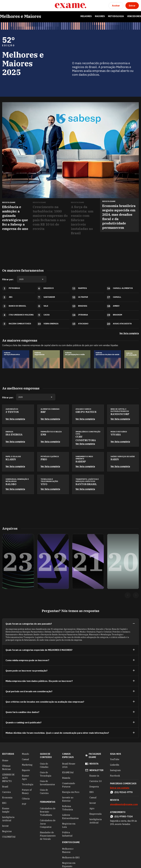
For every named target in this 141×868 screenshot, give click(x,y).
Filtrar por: (8, 279)
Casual (25, 759)
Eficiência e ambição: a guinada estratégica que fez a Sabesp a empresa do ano (15, 218)
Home (5, 760)
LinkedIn (115, 765)
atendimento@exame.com (124, 804)
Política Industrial (67, 834)
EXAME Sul (68, 772)
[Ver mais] (134, 650)
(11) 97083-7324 (123, 816)
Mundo (25, 754)
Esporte (26, 770)
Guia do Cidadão (44, 765)
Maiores (100, 16)
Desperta (94, 787)
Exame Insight (6, 810)
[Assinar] (116, 6)
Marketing (27, 765)
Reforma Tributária (68, 808)
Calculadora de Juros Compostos (48, 824)
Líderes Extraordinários (70, 817)
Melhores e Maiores (21, 16)
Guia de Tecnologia (46, 774)
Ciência (26, 799)
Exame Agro (25, 777)
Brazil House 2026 (69, 765)
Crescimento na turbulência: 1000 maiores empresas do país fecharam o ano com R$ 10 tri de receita (50, 218)
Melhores (86, 16)
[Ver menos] (134, 624)
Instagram (115, 770)
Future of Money (27, 791)
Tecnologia (28, 784)
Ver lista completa (129, 333)
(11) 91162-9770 (123, 792)
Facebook (115, 776)
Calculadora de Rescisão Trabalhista (48, 812)
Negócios (7, 831)
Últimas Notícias (6, 767)
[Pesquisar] (11, 6)
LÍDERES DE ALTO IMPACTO (8, 778)
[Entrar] (132, 6)
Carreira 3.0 (96, 781)
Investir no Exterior (68, 799)
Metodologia (116, 16)
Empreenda (96, 814)
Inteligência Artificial (8, 819)
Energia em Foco (71, 792)
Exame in (94, 776)
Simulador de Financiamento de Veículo (48, 836)
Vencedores (134, 16)
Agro (92, 808)
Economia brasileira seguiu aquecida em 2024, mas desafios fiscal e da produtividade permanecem (119, 217)
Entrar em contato (120, 788)
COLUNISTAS (9, 837)
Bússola (66, 778)
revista (94, 764)
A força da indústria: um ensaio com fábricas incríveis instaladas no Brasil (82, 220)
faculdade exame (95, 755)
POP (24, 804)
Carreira (6, 792)
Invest (5, 826)
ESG (4, 803)
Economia (7, 797)
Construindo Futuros (69, 785)
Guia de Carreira (44, 791)
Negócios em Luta (69, 825)
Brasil (5, 787)
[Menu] (4, 6)
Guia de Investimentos (47, 783)
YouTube (115, 759)
